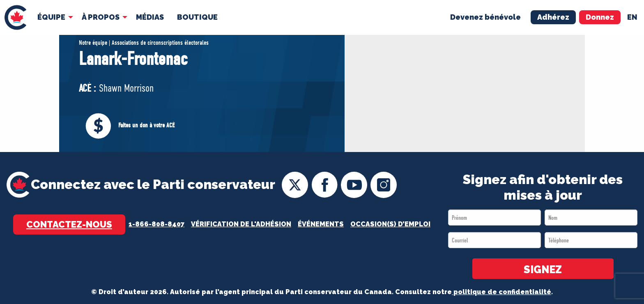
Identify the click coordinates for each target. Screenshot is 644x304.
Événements (321, 224)
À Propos (101, 17)
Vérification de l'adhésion (241, 224)
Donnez (600, 17)
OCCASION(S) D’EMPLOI (390, 224)
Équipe (51, 17)
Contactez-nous (69, 224)
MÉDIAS (150, 17)
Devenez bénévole (485, 17)
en (632, 17)
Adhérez (553, 17)
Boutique (197, 17)
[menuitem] (15, 17)
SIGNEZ (543, 269)
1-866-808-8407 (156, 224)
